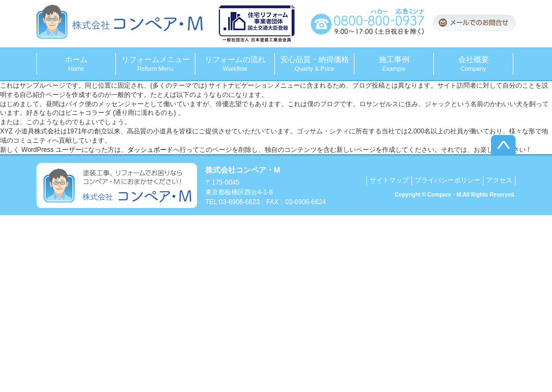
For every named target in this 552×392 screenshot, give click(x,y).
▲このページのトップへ (503, 145)
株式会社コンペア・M (119, 22)
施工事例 (394, 63)
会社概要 (473, 63)
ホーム (76, 63)
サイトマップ (389, 180)
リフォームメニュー (155, 63)
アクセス (499, 180)
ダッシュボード (150, 150)
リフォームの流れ (235, 63)
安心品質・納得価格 (314, 63)
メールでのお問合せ (474, 23)
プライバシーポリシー (447, 180)
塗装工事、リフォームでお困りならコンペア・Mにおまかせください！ (117, 185)
